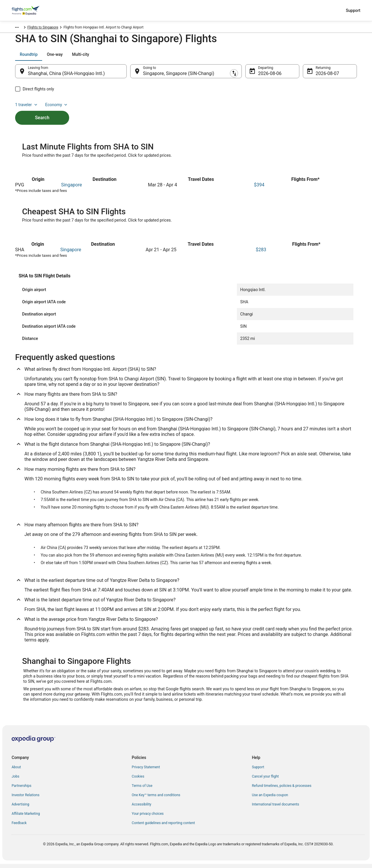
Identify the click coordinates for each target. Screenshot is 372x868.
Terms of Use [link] (142, 790)
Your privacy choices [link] (148, 818)
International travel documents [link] (276, 808)
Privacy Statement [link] (146, 771)
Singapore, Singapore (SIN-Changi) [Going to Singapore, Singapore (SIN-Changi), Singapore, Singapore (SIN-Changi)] (179, 76)
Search (42, 111)
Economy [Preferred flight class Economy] (338, 57)
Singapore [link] (43, 28)
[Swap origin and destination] (130, 74)
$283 (261, 254)
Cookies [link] (138, 780)
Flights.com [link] (21, 28)
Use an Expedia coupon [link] (270, 799)
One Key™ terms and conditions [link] (156, 799)
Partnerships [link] (22, 790)
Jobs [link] (15, 780)
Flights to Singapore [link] (71, 28)
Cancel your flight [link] (265, 780)
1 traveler (308, 57)
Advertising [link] (20, 808)
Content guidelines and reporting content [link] (163, 827)
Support (353, 10)
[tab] (29, 57)
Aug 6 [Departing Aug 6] (264, 76)
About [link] (16, 771)
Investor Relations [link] (26, 799)
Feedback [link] (19, 827)
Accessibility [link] (141, 808)
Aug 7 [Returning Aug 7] (322, 76)
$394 (259, 189)
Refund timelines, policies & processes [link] (282, 790)
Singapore (71, 189)
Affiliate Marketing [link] (26, 818)
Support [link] (258, 771)
